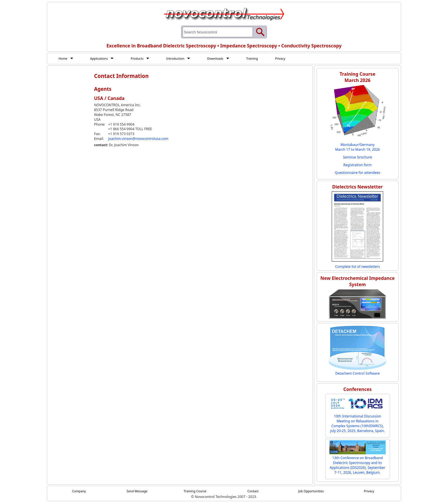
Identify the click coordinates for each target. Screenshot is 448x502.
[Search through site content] (218, 32)
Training (261, 59)
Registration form (358, 165)
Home (63, 59)
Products (141, 59)
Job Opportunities (311, 491)
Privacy (291, 59)
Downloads (223, 59)
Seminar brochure (358, 157)
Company (79, 491)
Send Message (137, 491)
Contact (253, 491)
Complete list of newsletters (358, 267)
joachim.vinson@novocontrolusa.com (138, 139)
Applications (101, 59)
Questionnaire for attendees (358, 173)
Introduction (181, 59)
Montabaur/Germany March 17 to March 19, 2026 (357, 147)
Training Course (195, 491)
